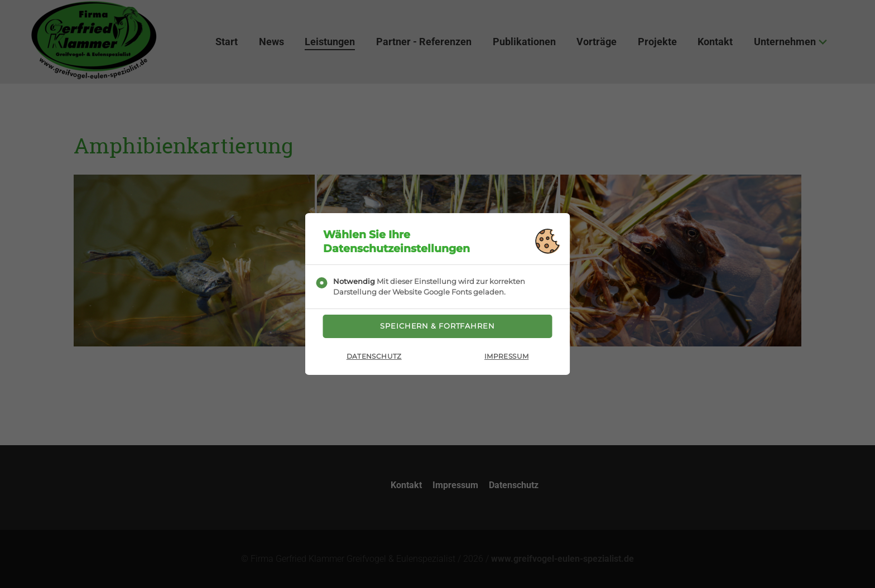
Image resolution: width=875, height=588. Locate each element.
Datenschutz (374, 360)
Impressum (506, 360)
